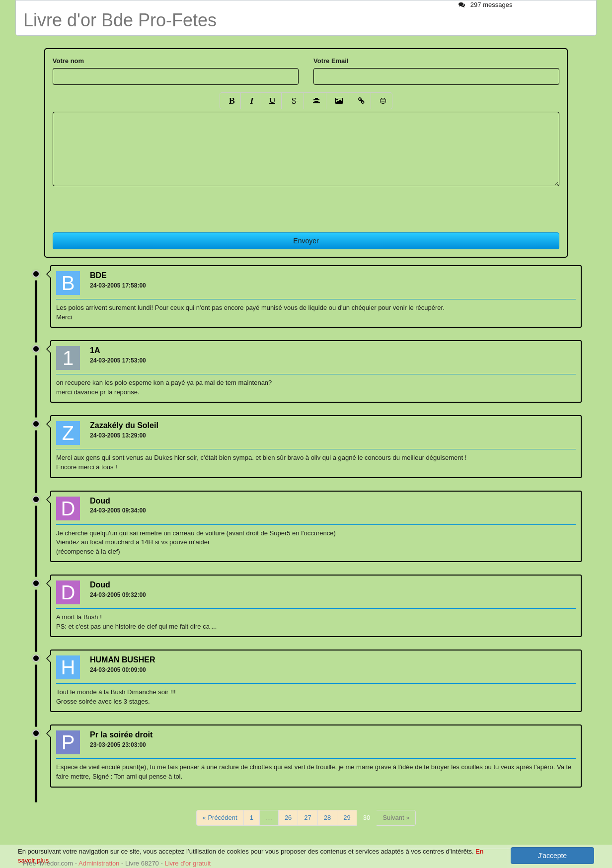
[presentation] (128, 206)
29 (347, 818)
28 (327, 818)
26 (288, 818)
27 (307, 818)
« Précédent (220, 818)
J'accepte (552, 856)
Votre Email (331, 61)
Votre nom (68, 61)
